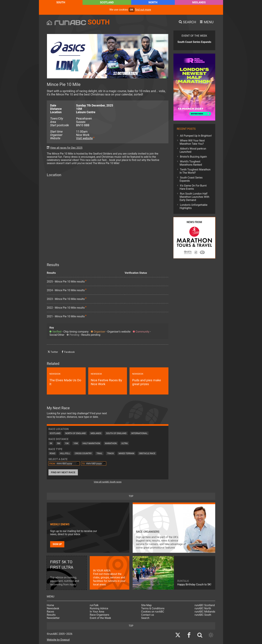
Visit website (84, 138)
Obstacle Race (147, 453)
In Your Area (97, 612)
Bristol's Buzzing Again (193, 157)
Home (50, 605)
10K (67, 443)
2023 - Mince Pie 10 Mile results (66, 299)
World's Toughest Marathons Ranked (191, 163)
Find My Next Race (63, 472)
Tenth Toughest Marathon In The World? (195, 171)
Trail (99, 453)
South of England (116, 433)
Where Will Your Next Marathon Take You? (192, 142)
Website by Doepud (58, 640)
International (139, 433)
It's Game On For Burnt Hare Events (193, 187)
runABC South (203, 615)
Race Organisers (100, 615)
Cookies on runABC (153, 612)
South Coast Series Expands (191, 179)
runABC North (203, 608)
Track (110, 453)
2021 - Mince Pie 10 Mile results (66, 316)
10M (76, 443)
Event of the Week (100, 618)
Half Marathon (91, 443)
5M (58, 443)
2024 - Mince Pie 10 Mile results (66, 290)
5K (51, 443)
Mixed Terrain (126, 453)
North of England (76, 433)
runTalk (94, 605)
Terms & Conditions (153, 608)
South (61, 2)
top (131, 496)
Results (51, 615)
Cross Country (83, 453)
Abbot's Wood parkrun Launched (193, 150)
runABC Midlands (205, 612)
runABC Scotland (205, 605)
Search (145, 618)
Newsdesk (53, 608)
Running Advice (99, 608)
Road (52, 453)
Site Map (146, 605)
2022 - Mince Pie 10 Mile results (66, 308)
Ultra (125, 443)
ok (132, 10)
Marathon (111, 443)
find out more (143, 10)
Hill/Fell (65, 453)
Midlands (199, 2)
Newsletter (53, 618)
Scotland (107, 2)
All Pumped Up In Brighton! (196, 136)
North (153, 2)
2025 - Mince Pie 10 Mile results (66, 282)
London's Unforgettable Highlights (193, 206)
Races (50, 612)
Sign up (57, 544)
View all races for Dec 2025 (66, 148)
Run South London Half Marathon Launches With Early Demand (194, 197)
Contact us (148, 615)
